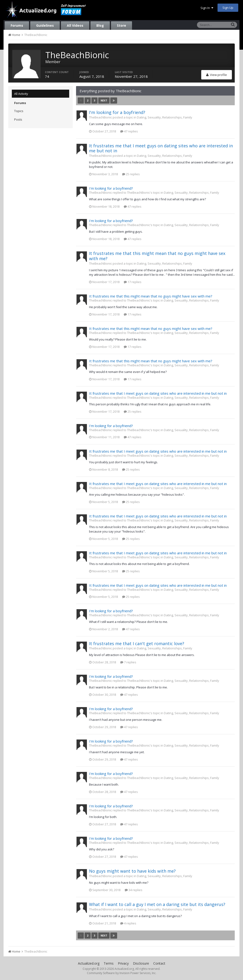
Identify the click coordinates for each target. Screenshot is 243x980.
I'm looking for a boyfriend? (117, 112)
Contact (159, 963)
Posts (18, 119)
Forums (17, 25)
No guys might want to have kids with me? (132, 871)
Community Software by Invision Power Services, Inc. (122, 973)
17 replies (133, 282)
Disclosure (141, 963)
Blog (100, 25)
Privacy (123, 963)
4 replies (128, 923)
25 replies (131, 174)
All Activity (21, 94)
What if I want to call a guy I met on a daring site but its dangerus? (157, 904)
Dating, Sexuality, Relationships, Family (165, 117)
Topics (19, 111)
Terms (109, 963)
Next (104, 101)
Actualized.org (89, 963)
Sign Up (228, 8)
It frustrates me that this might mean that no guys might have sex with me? (157, 256)
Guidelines (45, 25)
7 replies (128, 662)
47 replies (129, 131)
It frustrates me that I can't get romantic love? (137, 643)
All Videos (75, 25)
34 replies (134, 890)
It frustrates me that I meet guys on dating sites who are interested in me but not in (161, 148)
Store (121, 25)
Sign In (207, 8)
